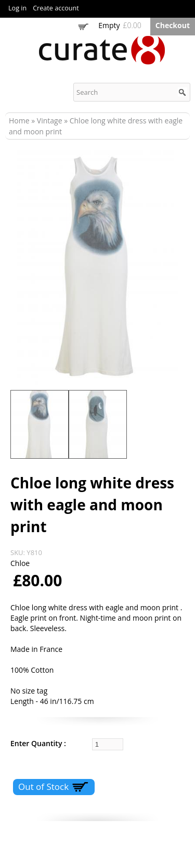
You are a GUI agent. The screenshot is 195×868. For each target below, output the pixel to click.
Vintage (50, 121)
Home (19, 121)
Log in (17, 8)
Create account (56, 8)
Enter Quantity (37, 743)
